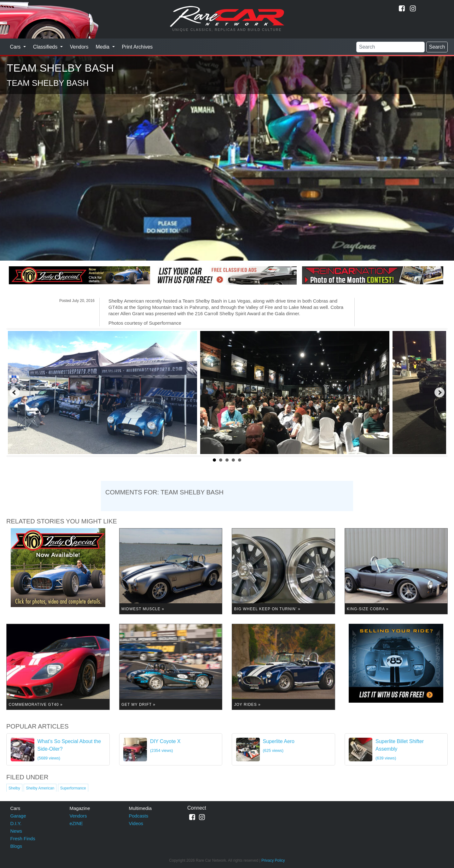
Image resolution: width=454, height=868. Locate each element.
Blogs (16, 846)
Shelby (14, 788)
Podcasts (139, 816)
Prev (15, 393)
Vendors (79, 47)
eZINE (76, 823)
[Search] (390, 47)
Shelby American (40, 788)
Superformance (73, 788)
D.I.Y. (16, 823)
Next (439, 393)
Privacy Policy (273, 860)
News (16, 831)
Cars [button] (16, 47)
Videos (136, 823)
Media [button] (103, 47)
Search (437, 47)
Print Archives (137, 47)
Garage (18, 816)
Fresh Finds (23, 838)
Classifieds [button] (46, 47)
